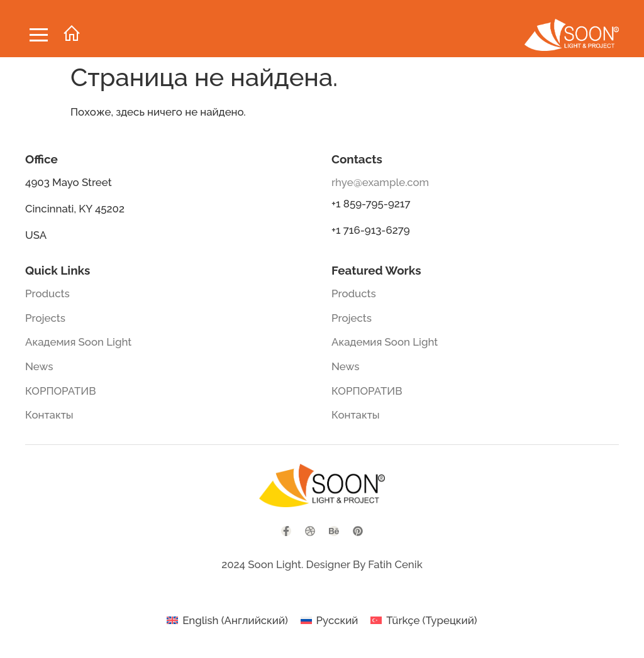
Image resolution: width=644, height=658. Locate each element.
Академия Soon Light (78, 342)
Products (47, 293)
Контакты (49, 415)
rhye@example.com (380, 182)
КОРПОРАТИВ (61, 391)
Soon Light (275, 564)
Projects (45, 318)
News (39, 366)
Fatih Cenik (395, 564)
